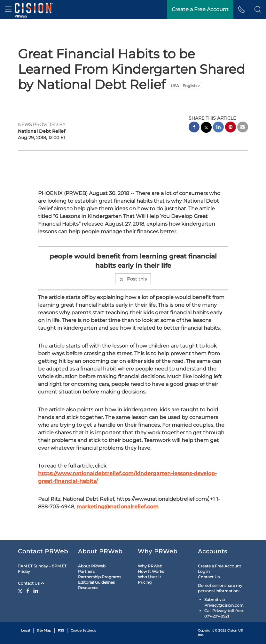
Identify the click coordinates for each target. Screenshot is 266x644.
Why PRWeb (150, 566)
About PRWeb (92, 566)
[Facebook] (28, 591)
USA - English (185, 86)
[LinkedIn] (36, 591)
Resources (88, 588)
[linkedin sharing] (218, 128)
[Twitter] (21, 591)
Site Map (44, 630)
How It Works (151, 571)
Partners (86, 571)
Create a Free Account (219, 566)
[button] (258, 10)
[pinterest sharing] (231, 128)
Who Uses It (149, 577)
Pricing (145, 582)
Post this (133, 279)
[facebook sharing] (194, 128)
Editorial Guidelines (96, 582)
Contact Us (31, 583)
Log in (204, 571)
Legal (26, 630)
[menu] (8, 10)
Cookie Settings (83, 630)
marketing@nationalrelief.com (117, 507)
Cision (232, 630)
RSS (61, 630)
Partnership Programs (100, 577)
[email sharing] (243, 128)
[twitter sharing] (206, 128)
